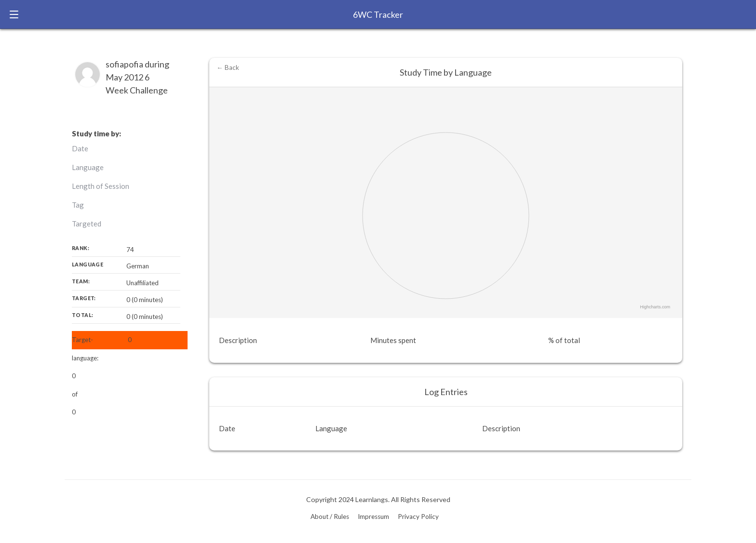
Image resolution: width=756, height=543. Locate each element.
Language (88, 167)
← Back (228, 67)
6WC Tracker (378, 14)
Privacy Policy (418, 517)
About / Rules (330, 517)
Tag (78, 205)
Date (80, 148)
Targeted (87, 224)
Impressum (373, 517)
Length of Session (101, 186)
